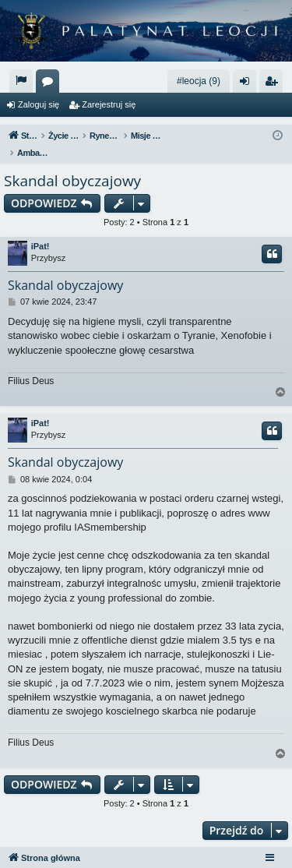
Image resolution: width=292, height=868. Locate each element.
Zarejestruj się (109, 104)
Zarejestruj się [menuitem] (274, 84)
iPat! (40, 230)
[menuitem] (21, 81)
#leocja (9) (199, 81)
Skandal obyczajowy (72, 164)
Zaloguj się (39, 104)
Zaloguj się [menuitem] (248, 84)
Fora (51, 84)
